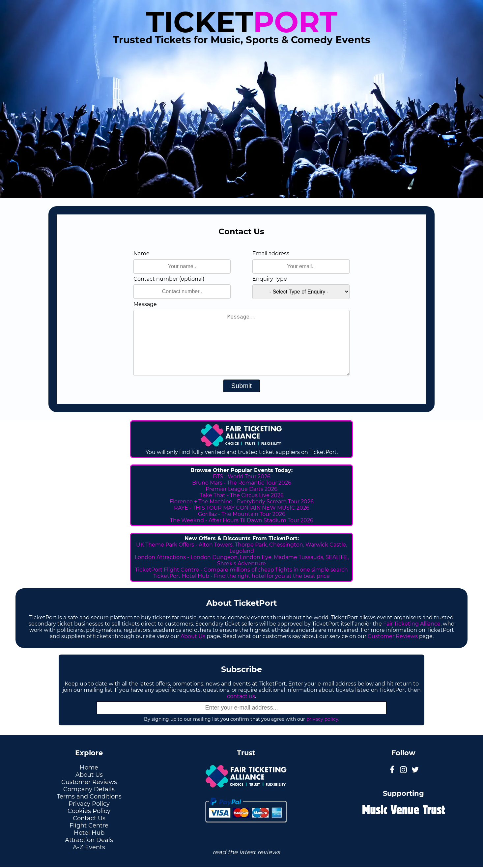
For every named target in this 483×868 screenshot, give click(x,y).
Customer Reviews (393, 636)
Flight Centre (89, 826)
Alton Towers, (216, 545)
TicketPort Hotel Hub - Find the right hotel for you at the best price (242, 576)
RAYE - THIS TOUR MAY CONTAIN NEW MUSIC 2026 (242, 508)
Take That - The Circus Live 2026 (242, 495)
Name (142, 253)
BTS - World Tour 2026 (242, 476)
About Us (193, 636)
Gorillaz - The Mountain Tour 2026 (242, 514)
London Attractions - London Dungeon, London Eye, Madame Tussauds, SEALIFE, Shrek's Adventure (242, 560)
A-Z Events (89, 847)
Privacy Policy (89, 804)
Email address (271, 253)
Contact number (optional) (169, 279)
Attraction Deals (89, 840)
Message (145, 304)
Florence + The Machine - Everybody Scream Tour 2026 (242, 502)
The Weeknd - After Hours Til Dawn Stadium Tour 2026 (242, 520)
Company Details (89, 789)
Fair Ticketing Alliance (412, 624)
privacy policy (322, 719)
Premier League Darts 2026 (242, 489)
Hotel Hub (89, 833)
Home (89, 768)
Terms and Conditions (89, 797)
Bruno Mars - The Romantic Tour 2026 (242, 483)
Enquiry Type (270, 279)
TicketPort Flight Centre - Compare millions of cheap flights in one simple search (242, 570)
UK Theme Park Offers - (167, 545)
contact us (241, 696)
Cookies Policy (89, 811)
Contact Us (89, 818)
